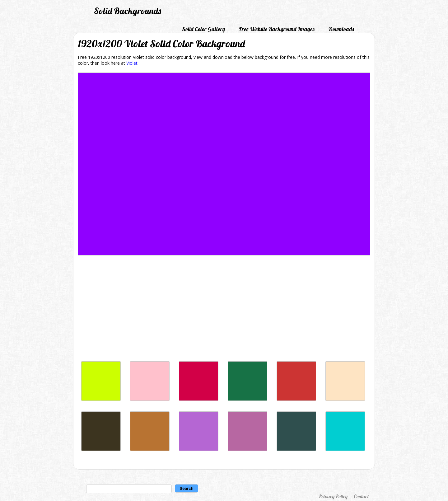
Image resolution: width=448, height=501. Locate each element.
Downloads (341, 29)
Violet (132, 63)
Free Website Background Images (277, 29)
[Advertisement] (224, 310)
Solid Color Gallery (203, 29)
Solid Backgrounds (128, 11)
